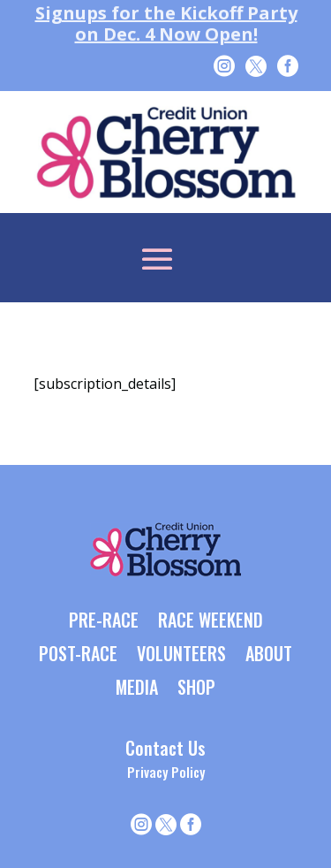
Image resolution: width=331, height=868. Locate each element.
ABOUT (269, 655)
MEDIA (137, 689)
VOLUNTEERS (181, 655)
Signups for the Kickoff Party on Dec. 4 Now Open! (165, 24)
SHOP (196, 689)
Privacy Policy (166, 772)
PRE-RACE (104, 621)
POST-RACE (78, 655)
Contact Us (165, 748)
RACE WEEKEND (211, 621)
